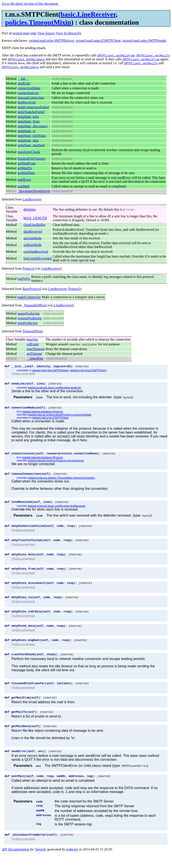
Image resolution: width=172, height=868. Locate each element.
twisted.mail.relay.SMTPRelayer (51, 41)
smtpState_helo (28, 117)
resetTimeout (36, 349)
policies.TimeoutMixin (38, 22)
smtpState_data (28, 140)
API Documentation (16, 864)
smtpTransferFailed (31, 112)
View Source (46, 33)
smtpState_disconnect (33, 126)
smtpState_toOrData (32, 136)
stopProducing (27, 323)
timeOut (32, 339)
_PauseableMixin (35, 305)
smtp (33, 33)
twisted (17, 33)
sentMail (24, 186)
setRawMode (32, 245)
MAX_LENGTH (35, 218)
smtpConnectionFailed (33, 107)
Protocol (28, 268)
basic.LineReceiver (88, 14)
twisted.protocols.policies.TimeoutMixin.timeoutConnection (62, 481)
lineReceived (27, 102)
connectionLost (28, 93)
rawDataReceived (36, 252)
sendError (24, 180)
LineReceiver (32, 199)
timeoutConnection (31, 98)
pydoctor (72, 864)
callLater (33, 344)
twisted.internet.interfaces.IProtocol (43, 414)
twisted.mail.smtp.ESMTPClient (98, 41)
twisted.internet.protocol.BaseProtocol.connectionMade (60, 417)
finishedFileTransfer (32, 159)
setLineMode (32, 238)
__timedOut (35, 358)
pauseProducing (28, 313)
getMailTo (25, 168)
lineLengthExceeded (38, 258)
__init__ (23, 79)
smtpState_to (27, 131)
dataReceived (33, 231)
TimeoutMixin (33, 331)
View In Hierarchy (69, 33)
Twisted (40, 864)
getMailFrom (27, 163)
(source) (82, 367)
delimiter (30, 209)
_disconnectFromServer (34, 191)
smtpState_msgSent (31, 145)
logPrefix (24, 279)
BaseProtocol (32, 289)
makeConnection (29, 297)
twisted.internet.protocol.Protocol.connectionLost (56, 463)
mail (26, 33)
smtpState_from (28, 121)
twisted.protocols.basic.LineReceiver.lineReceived (57, 510)
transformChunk (29, 152)
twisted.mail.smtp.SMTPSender (144, 41)
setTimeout (34, 354)
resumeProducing (30, 318)
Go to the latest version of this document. (30, 4)
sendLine (24, 83)
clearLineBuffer (34, 225)
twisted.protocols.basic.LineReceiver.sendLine (54, 389)
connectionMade (29, 88)
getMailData (26, 173)
